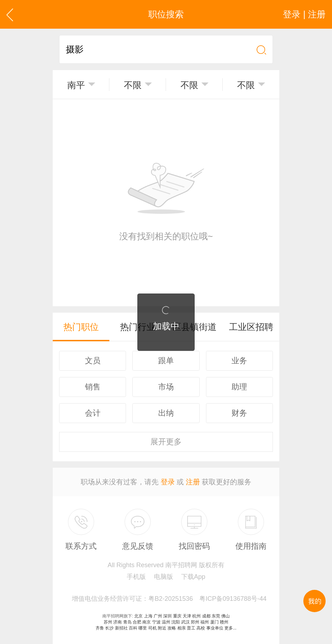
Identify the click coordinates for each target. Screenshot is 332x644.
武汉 (185, 622)
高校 (201, 628)
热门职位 (81, 327)
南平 (76, 85)
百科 (133, 628)
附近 (162, 628)
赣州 (224, 622)
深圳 (167, 616)
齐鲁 (100, 628)
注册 (193, 482)
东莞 (216, 616)
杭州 (196, 616)
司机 (153, 628)
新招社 (121, 628)
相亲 (182, 628)
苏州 (108, 622)
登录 (168, 482)
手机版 (136, 577)
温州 (166, 622)
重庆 (177, 616)
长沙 (109, 628)
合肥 (137, 622)
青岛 (127, 622)
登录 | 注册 (304, 14)
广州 (158, 616)
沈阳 (176, 622)
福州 (205, 622)
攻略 (172, 628)
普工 (191, 628)
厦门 (214, 622)
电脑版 (164, 577)
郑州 (195, 622)
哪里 (143, 628)
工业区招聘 (251, 327)
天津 (187, 616)
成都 (206, 616)
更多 (166, 442)
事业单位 (215, 628)
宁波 (156, 622)
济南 (118, 622)
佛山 (225, 616)
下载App (193, 577)
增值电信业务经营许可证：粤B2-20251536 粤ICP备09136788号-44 (169, 599)
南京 (147, 622)
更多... (230, 628)
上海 (148, 616)
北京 (138, 616)
